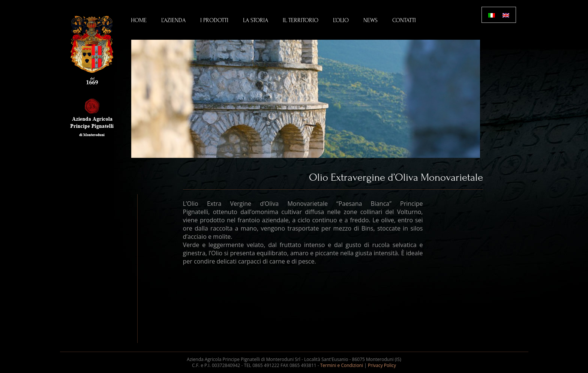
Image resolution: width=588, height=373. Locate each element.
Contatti (404, 20)
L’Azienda (173, 20)
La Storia (256, 20)
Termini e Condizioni (342, 365)
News (370, 20)
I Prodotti (214, 20)
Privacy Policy (382, 365)
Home (139, 20)
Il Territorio (301, 20)
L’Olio (341, 20)
